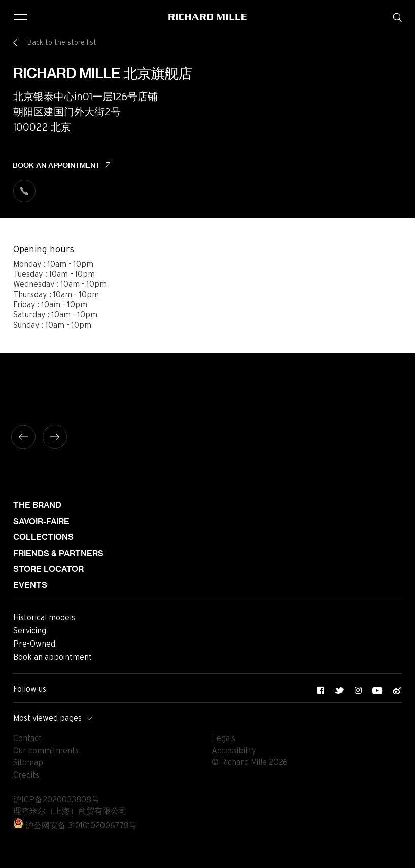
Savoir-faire (41, 521)
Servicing (30, 631)
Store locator (48, 569)
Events (30, 585)
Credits (26, 775)
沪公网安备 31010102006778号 (75, 826)
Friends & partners (58, 553)
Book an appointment (56, 165)
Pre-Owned (34, 644)
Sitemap (28, 763)
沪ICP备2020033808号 (56, 800)
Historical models (44, 618)
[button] (400, 857)
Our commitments (46, 751)
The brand (37, 505)
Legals (223, 738)
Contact (27, 738)
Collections (43, 537)
